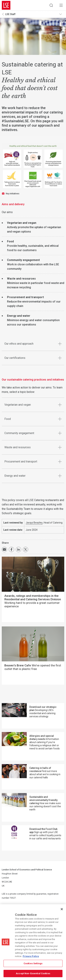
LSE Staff (10, 14)
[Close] (62, 909)
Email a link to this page (4, 549)
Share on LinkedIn (18, 549)
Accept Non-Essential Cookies (33, 973)
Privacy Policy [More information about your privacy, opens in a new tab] (31, 956)
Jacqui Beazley (34, 523)
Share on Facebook (11, 549)
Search (51, 5)
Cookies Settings (33, 963)
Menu (61, 5)
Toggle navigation (62, 14)
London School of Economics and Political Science (6, 5)
